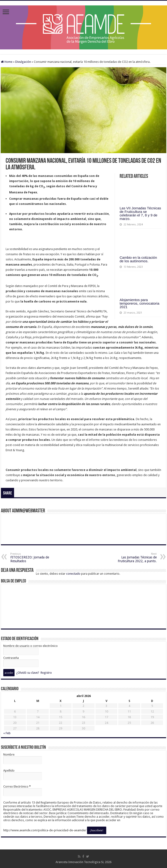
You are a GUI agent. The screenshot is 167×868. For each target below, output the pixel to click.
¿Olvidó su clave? (28, 673)
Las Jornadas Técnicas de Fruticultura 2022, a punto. (133, 558)
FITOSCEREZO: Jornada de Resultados (34, 558)
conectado (73, 574)
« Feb (7, 733)
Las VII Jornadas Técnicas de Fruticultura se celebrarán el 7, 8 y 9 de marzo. (140, 213)
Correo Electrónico (17, 786)
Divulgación (23, 62)
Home (7, 62)
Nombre (9, 755)
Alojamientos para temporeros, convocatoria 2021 (139, 303)
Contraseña (11, 658)
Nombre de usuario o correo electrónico (30, 646)
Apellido (9, 770)
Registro (46, 673)
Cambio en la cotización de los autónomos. (138, 259)
